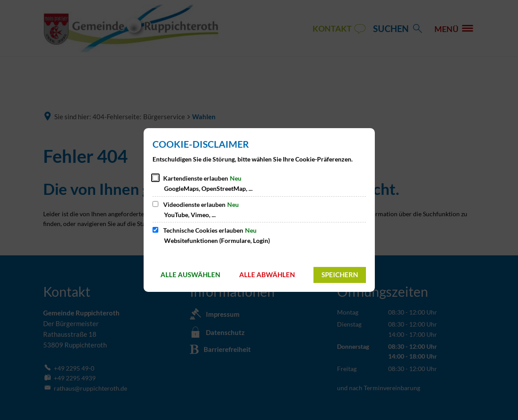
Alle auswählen (190, 275)
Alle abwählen (267, 275)
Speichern (340, 275)
